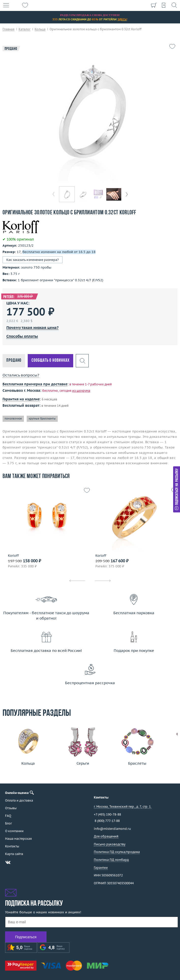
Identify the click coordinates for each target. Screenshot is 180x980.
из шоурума (81, 391)
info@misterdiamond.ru (112, 829)
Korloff (13, 556)
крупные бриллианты (42, 419)
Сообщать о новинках (50, 361)
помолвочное (13, 419)
